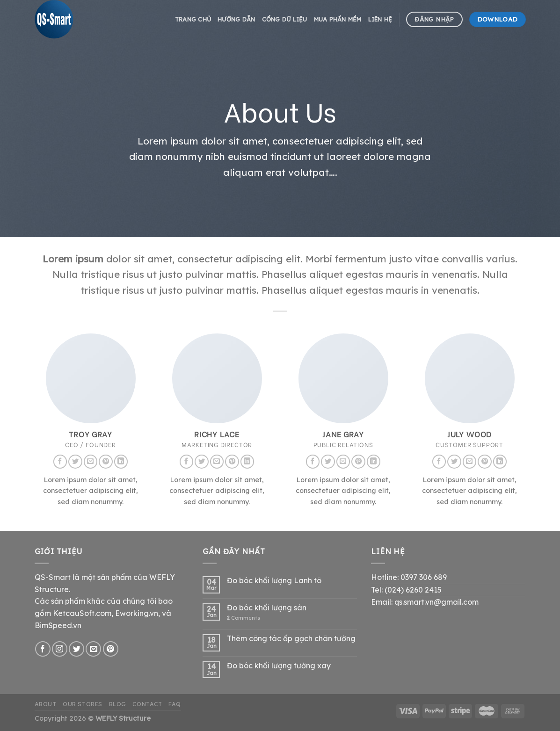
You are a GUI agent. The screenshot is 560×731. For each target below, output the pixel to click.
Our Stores (83, 704)
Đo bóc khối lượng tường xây (279, 666)
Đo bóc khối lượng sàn (267, 608)
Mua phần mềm (338, 19)
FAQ (175, 704)
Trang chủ (193, 19)
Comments (244, 618)
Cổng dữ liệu (285, 19)
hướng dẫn (236, 19)
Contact (147, 704)
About (46, 704)
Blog (118, 704)
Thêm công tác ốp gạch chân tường (291, 639)
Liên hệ (380, 19)
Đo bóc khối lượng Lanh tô (274, 581)
